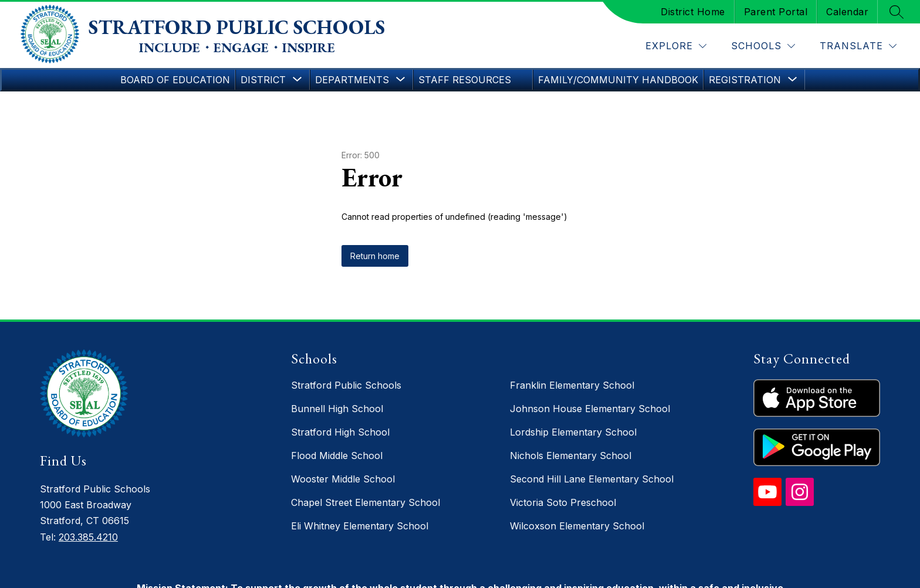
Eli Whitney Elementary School (360, 526)
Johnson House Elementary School (590, 409)
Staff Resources (465, 80)
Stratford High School (340, 432)
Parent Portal (776, 12)
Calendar (847, 12)
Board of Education (175, 80)
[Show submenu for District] (263, 80)
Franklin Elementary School (572, 385)
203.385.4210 (88, 537)
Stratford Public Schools (346, 385)
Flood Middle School (337, 456)
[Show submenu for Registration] (745, 80)
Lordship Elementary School (573, 432)
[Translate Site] (858, 46)
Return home (375, 256)
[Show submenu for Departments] (352, 80)
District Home (693, 12)
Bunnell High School (337, 409)
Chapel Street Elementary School (366, 502)
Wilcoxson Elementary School (577, 526)
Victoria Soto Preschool (563, 502)
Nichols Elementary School (571, 456)
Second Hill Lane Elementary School (592, 479)
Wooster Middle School (343, 479)
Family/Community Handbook (618, 80)
